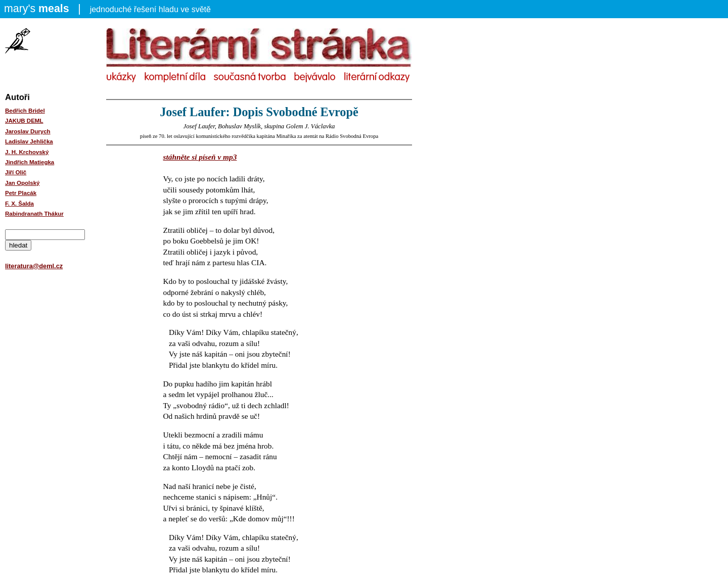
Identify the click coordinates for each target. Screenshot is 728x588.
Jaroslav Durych (28, 131)
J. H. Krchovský (27, 152)
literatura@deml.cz (34, 266)
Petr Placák (21, 193)
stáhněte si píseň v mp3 (200, 157)
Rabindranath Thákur (34, 214)
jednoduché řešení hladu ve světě (107, 9)
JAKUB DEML (24, 121)
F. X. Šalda (19, 204)
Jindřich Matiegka (30, 162)
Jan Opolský (22, 183)
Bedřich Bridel (25, 111)
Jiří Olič (16, 172)
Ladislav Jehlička (29, 141)
